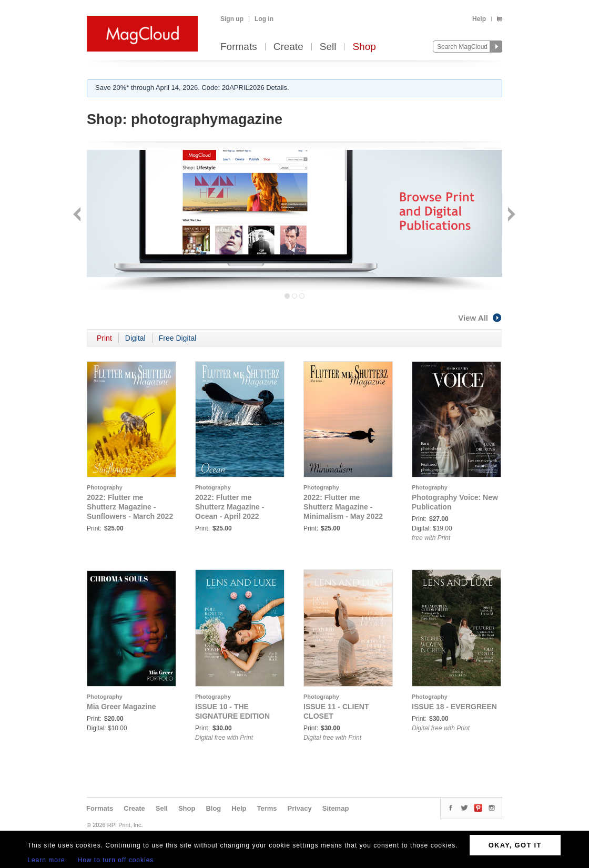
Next (510, 215)
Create (288, 47)
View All (480, 318)
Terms (267, 808)
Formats (239, 47)
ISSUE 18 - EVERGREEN (454, 707)
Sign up (232, 19)
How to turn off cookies (116, 860)
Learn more (46, 860)
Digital (135, 338)
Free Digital (178, 338)
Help (479, 19)
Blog (213, 808)
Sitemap (336, 808)
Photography (105, 487)
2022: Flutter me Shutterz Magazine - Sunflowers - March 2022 (130, 507)
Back (78, 215)
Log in (264, 19)
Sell (328, 47)
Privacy (300, 808)
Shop (364, 47)
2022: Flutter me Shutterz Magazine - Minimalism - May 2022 (343, 507)
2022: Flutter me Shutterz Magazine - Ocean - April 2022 (230, 507)
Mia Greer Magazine (121, 707)
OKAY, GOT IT (515, 845)
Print (104, 338)
